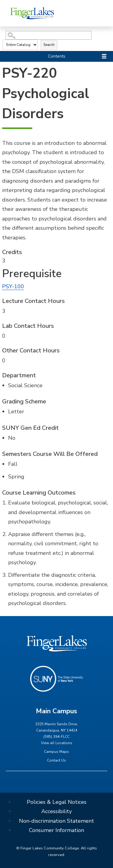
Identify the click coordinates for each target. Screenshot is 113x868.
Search (49, 45)
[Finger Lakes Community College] (32, 13)
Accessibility (56, 811)
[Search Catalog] (49, 35)
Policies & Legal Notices (57, 802)
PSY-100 (13, 286)
